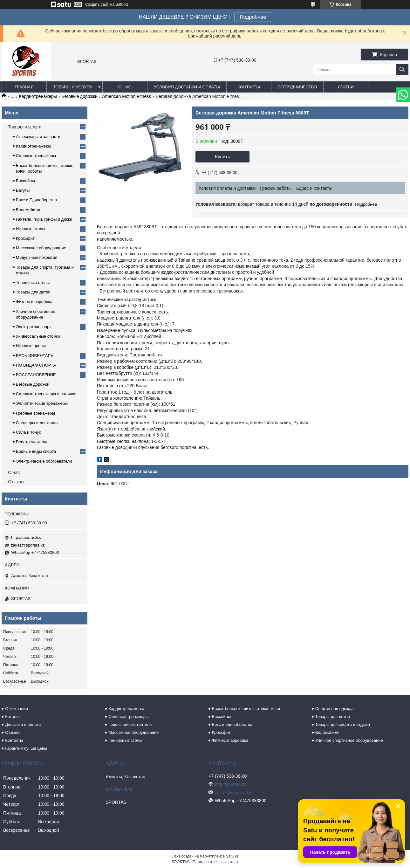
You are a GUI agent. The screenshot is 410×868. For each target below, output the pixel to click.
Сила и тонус (28, 432)
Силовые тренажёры (36, 156)
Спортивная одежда (335, 709)
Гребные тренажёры (35, 413)
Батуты (23, 190)
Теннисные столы (33, 282)
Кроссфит (25, 238)
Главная (24, 87)
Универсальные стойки (38, 336)
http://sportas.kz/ (26, 537)
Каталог (13, 716)
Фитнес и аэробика (34, 302)
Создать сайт (97, 4)
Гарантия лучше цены (26, 748)
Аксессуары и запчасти (38, 137)
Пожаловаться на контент (215, 862)
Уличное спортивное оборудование (349, 740)
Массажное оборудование (41, 248)
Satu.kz (232, 856)
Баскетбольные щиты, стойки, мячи (246, 709)
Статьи (346, 87)
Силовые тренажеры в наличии (46, 394)
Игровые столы (31, 229)
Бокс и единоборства (232, 724)
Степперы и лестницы (37, 423)
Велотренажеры (31, 442)
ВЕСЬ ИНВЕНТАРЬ (35, 356)
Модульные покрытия (37, 257)
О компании (17, 709)
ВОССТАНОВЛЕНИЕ (36, 375)
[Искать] (402, 69)
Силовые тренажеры (128, 716)
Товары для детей (33, 292)
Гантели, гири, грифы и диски (44, 219)
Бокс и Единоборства (36, 200)
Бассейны (25, 181)
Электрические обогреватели (44, 461)
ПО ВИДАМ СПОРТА (36, 365)
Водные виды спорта (36, 451)
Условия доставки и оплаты (187, 87)
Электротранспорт (34, 327)
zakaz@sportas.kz (28, 545)
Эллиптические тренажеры (42, 403)
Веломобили (28, 210)
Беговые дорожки (79, 96)
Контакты (249, 87)
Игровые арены (31, 346)
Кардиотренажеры (126, 709)
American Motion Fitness (126, 96)
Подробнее (253, 17)
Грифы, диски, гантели (130, 724)
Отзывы (16, 482)
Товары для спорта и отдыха (343, 724)
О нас (125, 87)
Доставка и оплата (23, 724)
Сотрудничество (297, 87)
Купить (222, 157)
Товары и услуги (72, 87)
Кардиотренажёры (38, 96)
